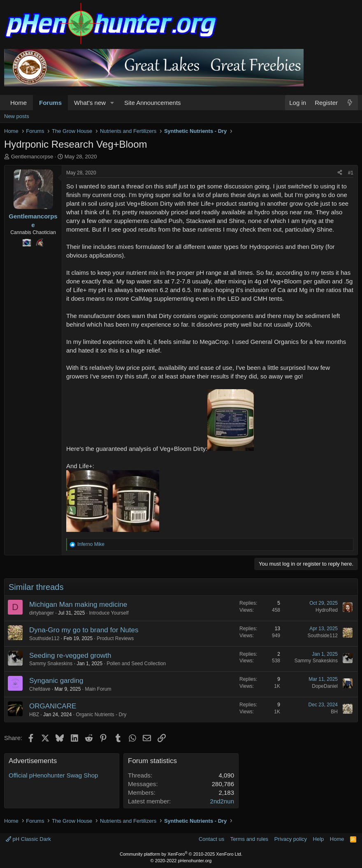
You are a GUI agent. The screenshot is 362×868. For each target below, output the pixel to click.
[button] (112, 103)
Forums (50, 103)
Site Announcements (153, 103)
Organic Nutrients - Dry (101, 715)
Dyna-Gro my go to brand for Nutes (84, 630)
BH (334, 712)
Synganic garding (56, 681)
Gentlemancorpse (32, 157)
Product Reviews (115, 638)
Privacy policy (291, 839)
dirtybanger (42, 613)
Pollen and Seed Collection (136, 664)
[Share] (340, 173)
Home (19, 103)
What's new (90, 103)
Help (319, 839)
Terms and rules (249, 839)
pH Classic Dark (28, 839)
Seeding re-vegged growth (70, 656)
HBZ (34, 715)
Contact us (211, 839)
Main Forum (98, 689)
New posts (17, 116)
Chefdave (40, 689)
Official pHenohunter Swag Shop (53, 775)
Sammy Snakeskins (51, 664)
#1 (351, 173)
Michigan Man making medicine (78, 605)
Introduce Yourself (109, 613)
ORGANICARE (53, 706)
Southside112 (44, 638)
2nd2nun (222, 801)
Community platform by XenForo (181, 854)
